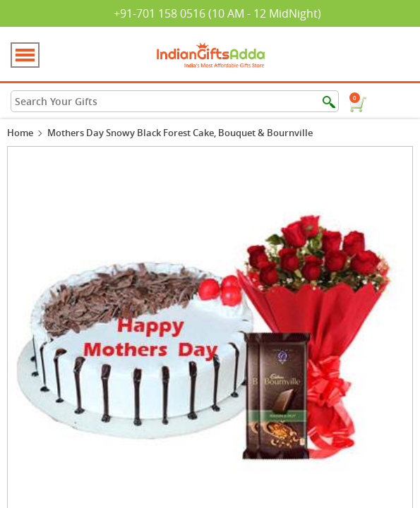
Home (20, 133)
